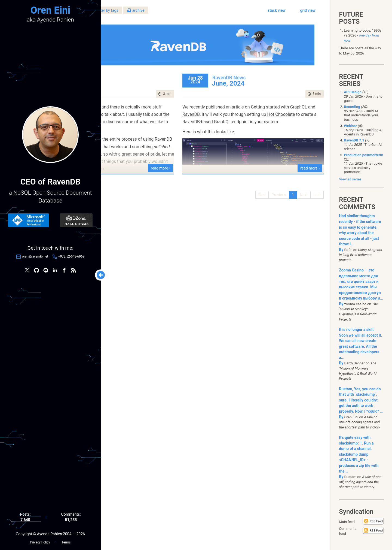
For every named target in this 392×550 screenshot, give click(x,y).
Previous (275, 188)
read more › (198, 162)
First (258, 188)
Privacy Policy (40, 539)
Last (313, 188)
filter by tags (184, 13)
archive (215, 13)
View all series (350, 179)
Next (300, 188)
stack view (272, 13)
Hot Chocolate (254, 115)
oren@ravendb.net (35, 258)
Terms (66, 539)
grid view (304, 13)
